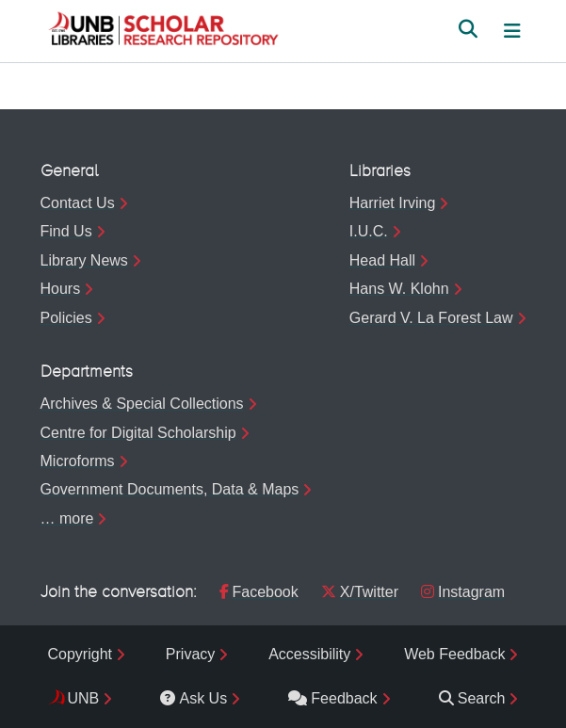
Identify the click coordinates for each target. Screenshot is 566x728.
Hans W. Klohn (399, 289)
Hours (61, 289)
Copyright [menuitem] (80, 654)
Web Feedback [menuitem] (454, 654)
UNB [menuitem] (84, 698)
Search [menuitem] (472, 698)
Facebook (259, 592)
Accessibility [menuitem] (309, 654)
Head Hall (382, 260)
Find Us (66, 231)
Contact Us (78, 203)
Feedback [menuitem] (332, 698)
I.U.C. (369, 231)
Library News (84, 260)
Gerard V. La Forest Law (431, 318)
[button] (163, 31)
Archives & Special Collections (142, 404)
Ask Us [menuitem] (194, 698)
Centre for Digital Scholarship (138, 433)
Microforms (78, 461)
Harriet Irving (393, 203)
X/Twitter (360, 592)
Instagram (463, 592)
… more (67, 518)
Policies (66, 318)
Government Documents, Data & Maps (170, 489)
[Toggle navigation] (512, 31)
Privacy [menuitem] (190, 654)
